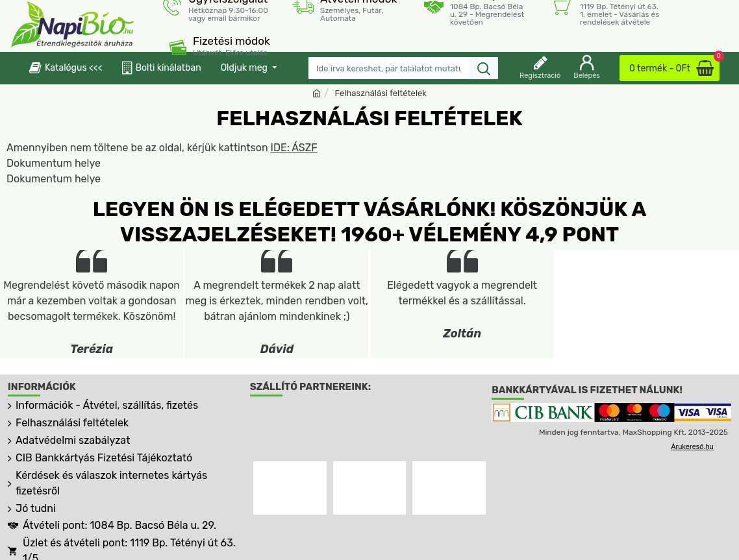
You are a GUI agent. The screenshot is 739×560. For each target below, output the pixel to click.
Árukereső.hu (692, 446)
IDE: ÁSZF (294, 148)
